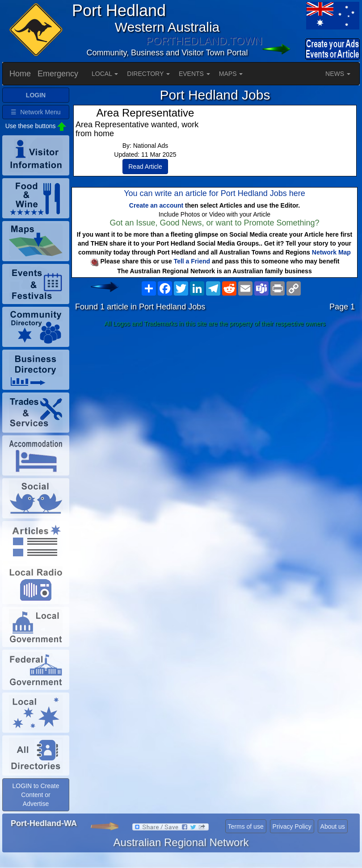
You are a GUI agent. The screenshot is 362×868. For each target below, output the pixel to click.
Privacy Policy (292, 826)
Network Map (331, 252)
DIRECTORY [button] (148, 74)
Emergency (58, 74)
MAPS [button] (231, 74)
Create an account (156, 205)
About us (333, 826)
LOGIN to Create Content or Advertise (36, 795)
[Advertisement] (215, 401)
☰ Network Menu (36, 112)
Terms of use (246, 826)
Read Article (145, 167)
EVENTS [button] (194, 74)
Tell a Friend (192, 261)
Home (20, 74)
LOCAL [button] (105, 74)
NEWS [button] (338, 74)
